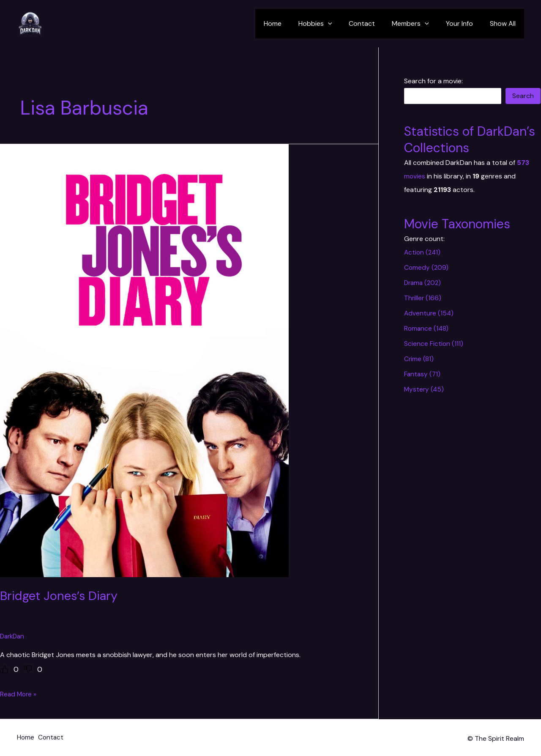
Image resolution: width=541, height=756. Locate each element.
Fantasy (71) (423, 374)
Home (291, 23)
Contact (374, 23)
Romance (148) (427, 328)
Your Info (464, 23)
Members (419, 24)
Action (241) (423, 252)
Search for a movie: (433, 81)
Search (523, 96)
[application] (343, 24)
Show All (504, 23)
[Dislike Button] (28, 669)
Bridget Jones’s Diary (61, 596)
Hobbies (331, 24)
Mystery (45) (425, 389)
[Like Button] (4, 669)
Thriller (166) (423, 298)
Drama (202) (424, 283)
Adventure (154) (429, 313)
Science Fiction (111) (434, 344)
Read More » (19, 694)
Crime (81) (419, 359)
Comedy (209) (427, 267)
